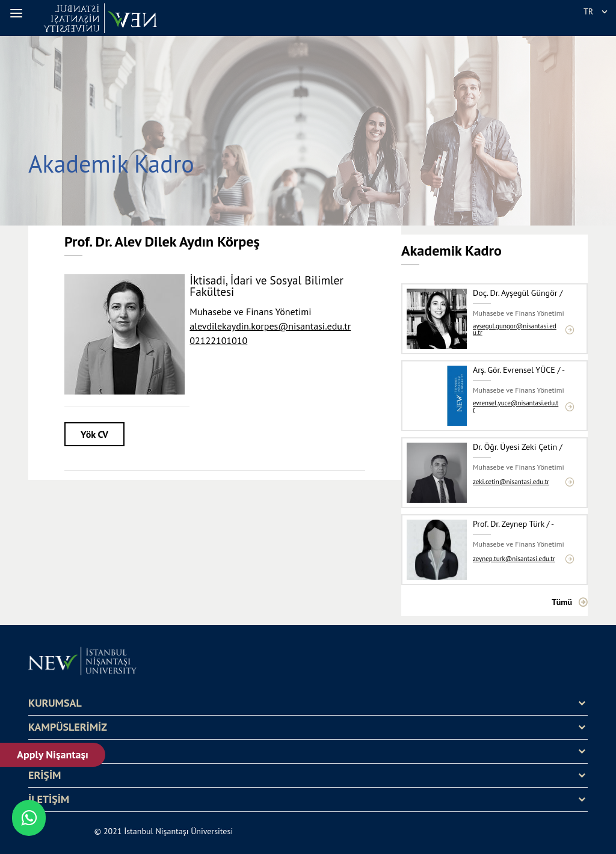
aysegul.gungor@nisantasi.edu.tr (515, 330)
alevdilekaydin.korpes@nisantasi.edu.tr (270, 326)
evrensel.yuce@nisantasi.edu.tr (516, 407)
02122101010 (218, 340)
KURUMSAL (55, 703)
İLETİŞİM (49, 799)
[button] (18, 13)
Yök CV (94, 434)
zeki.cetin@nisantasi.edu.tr (511, 482)
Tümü (562, 602)
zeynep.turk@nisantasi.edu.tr (514, 559)
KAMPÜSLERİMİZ (68, 727)
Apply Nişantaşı (53, 754)
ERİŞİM (45, 775)
